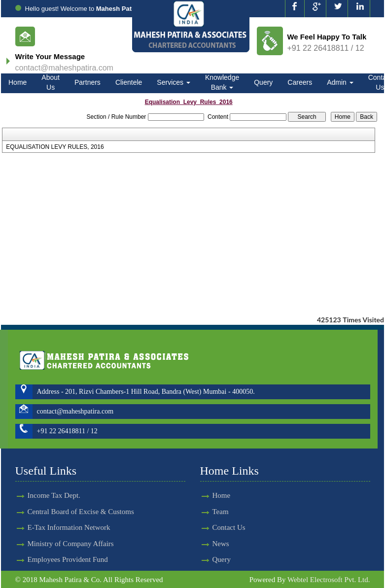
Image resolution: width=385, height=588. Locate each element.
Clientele (129, 82)
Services (174, 82)
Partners (87, 82)
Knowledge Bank (222, 82)
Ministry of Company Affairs (71, 535)
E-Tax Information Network (69, 519)
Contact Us (220, 527)
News (212, 544)
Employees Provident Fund (68, 551)
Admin (340, 82)
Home (17, 82)
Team (212, 512)
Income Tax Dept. (54, 486)
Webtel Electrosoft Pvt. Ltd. (329, 580)
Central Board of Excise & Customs (81, 503)
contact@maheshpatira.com (64, 68)
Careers (300, 82)
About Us (51, 82)
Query (263, 82)
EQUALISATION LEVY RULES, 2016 (55, 147)
